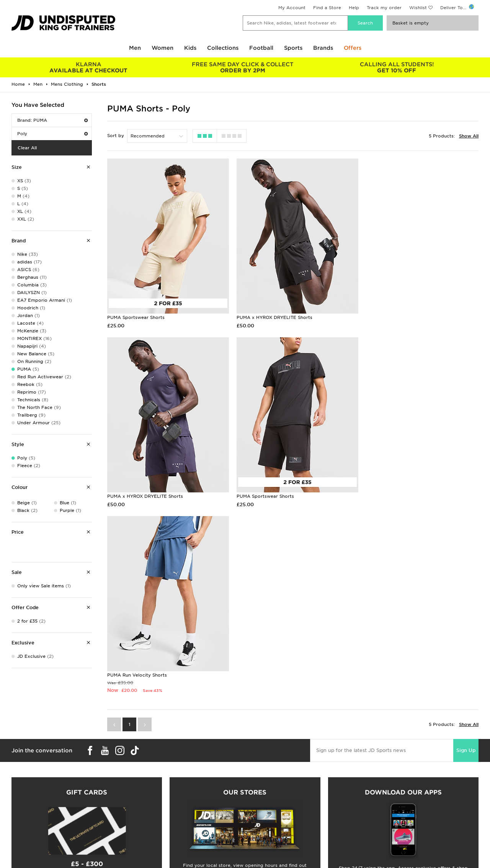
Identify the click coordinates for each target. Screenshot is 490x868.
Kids (190, 48)
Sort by (116, 136)
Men (135, 48)
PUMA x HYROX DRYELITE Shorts (271, 313)
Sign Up (466, 563)
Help (354, 8)
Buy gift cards (87, 809)
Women (163, 48)
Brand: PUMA (52, 120)
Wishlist (418, 8)
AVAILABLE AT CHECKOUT (89, 67)
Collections (223, 48)
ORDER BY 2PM (243, 67)
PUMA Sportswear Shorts (136, 313)
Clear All (27, 148)
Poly (52, 134)
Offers (353, 48)
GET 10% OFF (397, 67)
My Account (292, 8)
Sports (293, 48)
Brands (323, 48)
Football (261, 48)
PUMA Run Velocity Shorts (263, 488)
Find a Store (327, 8)
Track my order (384, 8)
